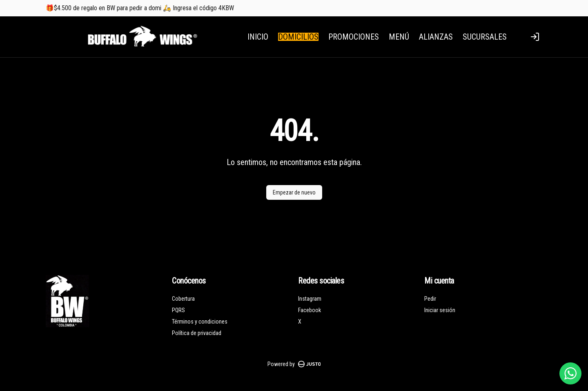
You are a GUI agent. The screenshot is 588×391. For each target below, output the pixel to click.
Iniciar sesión (440, 310)
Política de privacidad (197, 333)
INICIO (258, 37)
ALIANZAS (436, 37)
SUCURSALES (485, 37)
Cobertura (183, 299)
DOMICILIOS (298, 37)
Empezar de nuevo (294, 192)
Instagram (310, 299)
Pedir (430, 299)
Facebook (310, 310)
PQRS (178, 310)
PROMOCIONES (354, 37)
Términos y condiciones (200, 322)
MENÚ (399, 37)
